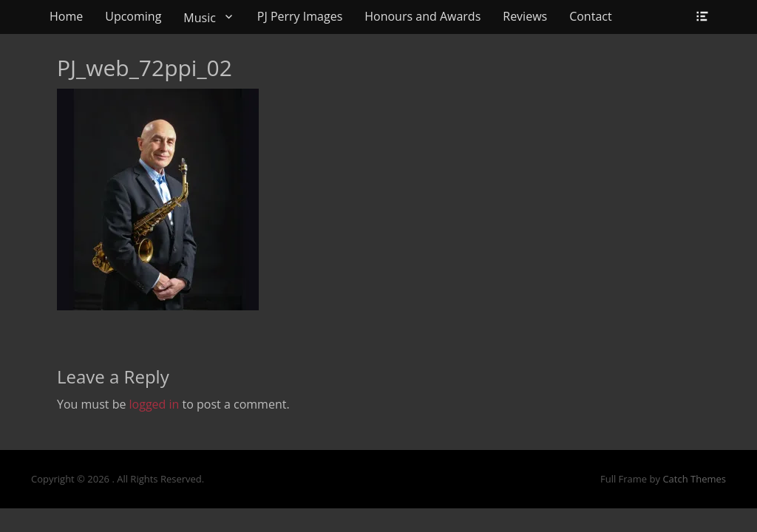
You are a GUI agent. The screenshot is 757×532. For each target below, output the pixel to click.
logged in (155, 404)
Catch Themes (694, 479)
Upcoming (133, 16)
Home (66, 16)
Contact (590, 16)
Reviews (525, 16)
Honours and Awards (422, 16)
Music (200, 18)
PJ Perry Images (300, 16)
